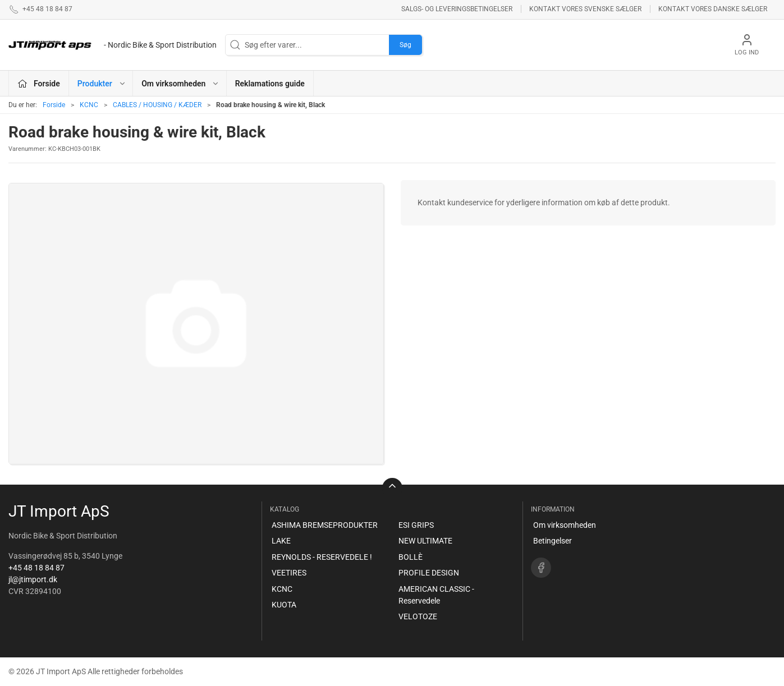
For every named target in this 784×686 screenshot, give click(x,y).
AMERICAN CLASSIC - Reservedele (436, 595)
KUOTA (284, 605)
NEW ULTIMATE (425, 541)
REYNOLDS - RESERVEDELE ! (322, 557)
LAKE (281, 541)
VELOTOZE (418, 616)
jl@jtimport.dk (33, 579)
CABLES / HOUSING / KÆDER (157, 105)
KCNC (89, 105)
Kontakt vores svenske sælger (585, 9)
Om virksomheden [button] (180, 84)
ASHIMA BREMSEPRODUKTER (325, 525)
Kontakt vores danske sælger (713, 9)
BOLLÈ (411, 557)
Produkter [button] (102, 84)
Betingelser (553, 541)
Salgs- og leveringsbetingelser (457, 9)
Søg (405, 45)
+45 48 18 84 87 (36, 568)
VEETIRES (289, 573)
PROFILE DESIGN (429, 573)
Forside (54, 105)
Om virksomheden (565, 525)
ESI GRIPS (416, 525)
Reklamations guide (270, 84)
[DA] (113, 45)
